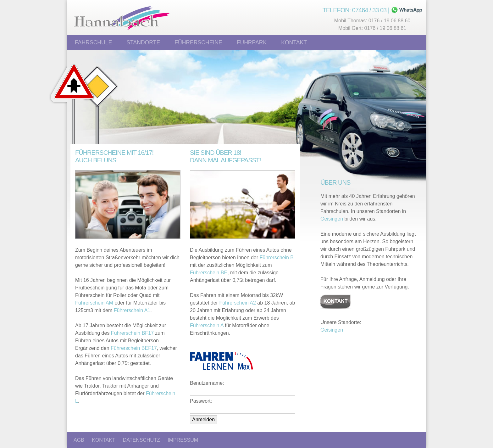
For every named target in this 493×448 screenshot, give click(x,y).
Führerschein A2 (238, 303)
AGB (79, 440)
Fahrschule (93, 42)
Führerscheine (198, 42)
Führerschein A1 (132, 310)
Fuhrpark (252, 42)
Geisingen (332, 219)
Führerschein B (277, 258)
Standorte (143, 42)
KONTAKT (103, 440)
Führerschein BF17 (132, 333)
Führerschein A (207, 325)
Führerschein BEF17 (134, 348)
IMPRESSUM (183, 440)
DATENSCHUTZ (141, 440)
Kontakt (294, 42)
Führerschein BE (209, 273)
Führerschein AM (94, 303)
